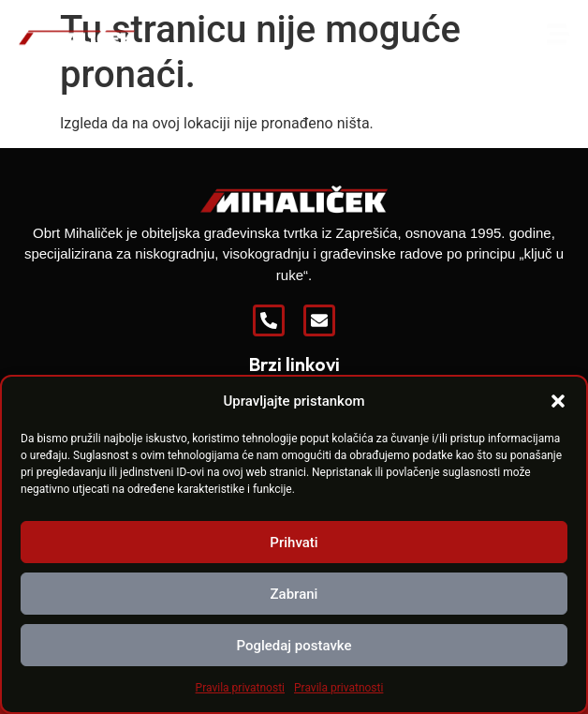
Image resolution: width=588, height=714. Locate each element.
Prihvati (294, 543)
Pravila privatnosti (240, 688)
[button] (558, 401)
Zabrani (294, 594)
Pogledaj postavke (294, 646)
